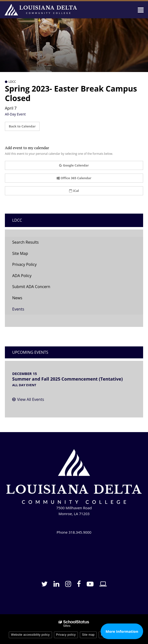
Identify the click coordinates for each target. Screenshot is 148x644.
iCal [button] (74, 191)
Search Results (25, 242)
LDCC (17, 220)
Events (18, 309)
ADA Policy (22, 276)
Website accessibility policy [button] (30, 635)
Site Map (20, 253)
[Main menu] (141, 10)
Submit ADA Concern (31, 287)
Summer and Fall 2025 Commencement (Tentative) (68, 379)
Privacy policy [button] (66, 635)
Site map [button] (88, 635)
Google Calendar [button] (74, 165)
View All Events (31, 399)
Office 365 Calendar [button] (74, 178)
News (17, 298)
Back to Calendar (22, 126)
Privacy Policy (24, 264)
